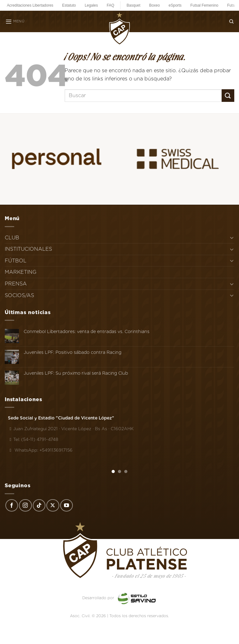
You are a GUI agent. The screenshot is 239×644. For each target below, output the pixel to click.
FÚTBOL (16, 261)
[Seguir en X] (53, 506)
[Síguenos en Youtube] (67, 506)
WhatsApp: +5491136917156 (40, 450)
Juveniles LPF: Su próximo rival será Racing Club (76, 373)
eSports (175, 5)
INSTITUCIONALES (28, 249)
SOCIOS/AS (19, 295)
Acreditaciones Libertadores (30, 5)
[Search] (231, 21)
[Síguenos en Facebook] (12, 506)
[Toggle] (232, 237)
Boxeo (154, 5)
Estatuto (69, 5)
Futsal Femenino (204, 5)
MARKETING (21, 272)
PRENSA (16, 284)
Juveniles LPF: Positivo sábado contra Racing (73, 352)
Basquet (133, 5)
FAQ (110, 5)
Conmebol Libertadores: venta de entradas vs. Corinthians (87, 331)
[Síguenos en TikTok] (39, 506)
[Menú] (15, 21)
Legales (91, 5)
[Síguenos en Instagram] (25, 506)
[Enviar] (228, 95)
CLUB (12, 238)
